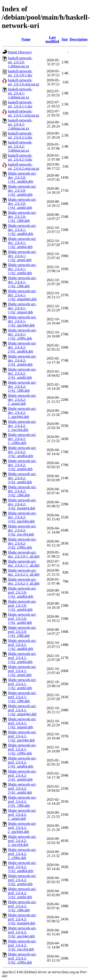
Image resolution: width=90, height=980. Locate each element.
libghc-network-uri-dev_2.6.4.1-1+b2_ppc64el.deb (22, 321)
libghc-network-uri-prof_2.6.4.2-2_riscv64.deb (22, 841)
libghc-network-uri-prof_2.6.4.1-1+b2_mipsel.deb (22, 723)
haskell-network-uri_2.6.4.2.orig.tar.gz (24, 166)
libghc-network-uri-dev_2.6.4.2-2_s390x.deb (22, 439)
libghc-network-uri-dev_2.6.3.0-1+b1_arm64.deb (22, 190)
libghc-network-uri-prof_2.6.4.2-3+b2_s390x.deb (22, 958)
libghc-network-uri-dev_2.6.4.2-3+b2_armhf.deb (22, 478)
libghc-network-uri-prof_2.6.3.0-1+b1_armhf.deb (22, 619)
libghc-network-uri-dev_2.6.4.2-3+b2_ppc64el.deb (22, 517)
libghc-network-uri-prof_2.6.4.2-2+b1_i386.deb (22, 801)
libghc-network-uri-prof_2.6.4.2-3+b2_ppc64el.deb (22, 932)
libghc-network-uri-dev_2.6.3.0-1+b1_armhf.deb (22, 204)
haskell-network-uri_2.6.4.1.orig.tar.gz (24, 113)
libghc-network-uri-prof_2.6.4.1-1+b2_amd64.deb (22, 645)
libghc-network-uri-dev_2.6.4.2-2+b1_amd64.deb (22, 347)
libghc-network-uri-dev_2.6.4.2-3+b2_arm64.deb (22, 465)
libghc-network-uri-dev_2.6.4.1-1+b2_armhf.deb (22, 269)
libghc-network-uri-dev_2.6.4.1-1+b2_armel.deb (22, 256)
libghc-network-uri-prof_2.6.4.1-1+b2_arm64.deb (22, 658)
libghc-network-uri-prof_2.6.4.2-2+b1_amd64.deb (22, 762)
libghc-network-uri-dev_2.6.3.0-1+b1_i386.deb (22, 217)
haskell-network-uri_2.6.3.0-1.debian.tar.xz (20, 62)
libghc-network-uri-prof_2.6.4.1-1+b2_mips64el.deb (22, 710)
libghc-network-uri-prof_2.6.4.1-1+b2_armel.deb (22, 671)
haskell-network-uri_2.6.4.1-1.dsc (20, 104)
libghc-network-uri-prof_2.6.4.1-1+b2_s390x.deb (22, 749)
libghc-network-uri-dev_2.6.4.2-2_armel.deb (22, 400)
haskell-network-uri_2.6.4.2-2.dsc (20, 135)
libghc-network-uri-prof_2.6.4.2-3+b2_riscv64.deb (22, 945)
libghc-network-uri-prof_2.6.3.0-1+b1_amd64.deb (22, 592)
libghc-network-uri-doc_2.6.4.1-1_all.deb (24, 563)
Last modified (52, 39)
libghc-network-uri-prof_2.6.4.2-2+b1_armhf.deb (22, 788)
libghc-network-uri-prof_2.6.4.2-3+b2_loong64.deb (22, 919)
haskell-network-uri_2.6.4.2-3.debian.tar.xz (20, 146)
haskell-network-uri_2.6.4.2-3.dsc (20, 157)
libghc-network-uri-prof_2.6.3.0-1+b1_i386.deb (22, 632)
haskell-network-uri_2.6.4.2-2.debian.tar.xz (20, 124)
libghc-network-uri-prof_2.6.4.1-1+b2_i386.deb (22, 697)
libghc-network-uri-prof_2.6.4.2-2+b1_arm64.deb (22, 775)
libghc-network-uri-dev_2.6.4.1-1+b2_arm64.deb (22, 243)
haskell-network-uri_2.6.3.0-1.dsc (20, 73)
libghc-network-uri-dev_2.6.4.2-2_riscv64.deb (22, 426)
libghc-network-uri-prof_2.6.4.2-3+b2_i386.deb (22, 906)
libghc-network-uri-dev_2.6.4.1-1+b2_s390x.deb (22, 334)
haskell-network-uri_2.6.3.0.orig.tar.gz (24, 82)
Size (65, 39)
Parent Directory (20, 52)
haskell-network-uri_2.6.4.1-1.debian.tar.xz (20, 93)
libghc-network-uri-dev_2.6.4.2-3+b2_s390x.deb (22, 543)
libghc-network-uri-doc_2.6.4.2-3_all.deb (24, 581)
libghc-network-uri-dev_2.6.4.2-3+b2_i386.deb (22, 491)
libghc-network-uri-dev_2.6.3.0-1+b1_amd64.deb (22, 177)
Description (79, 39)
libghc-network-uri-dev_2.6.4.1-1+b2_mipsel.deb (22, 308)
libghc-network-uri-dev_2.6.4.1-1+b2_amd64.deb (22, 230)
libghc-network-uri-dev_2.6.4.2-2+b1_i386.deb (22, 386)
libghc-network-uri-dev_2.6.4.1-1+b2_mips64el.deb (22, 295)
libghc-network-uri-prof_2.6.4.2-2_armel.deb (22, 815)
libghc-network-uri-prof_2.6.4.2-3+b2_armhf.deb (22, 893)
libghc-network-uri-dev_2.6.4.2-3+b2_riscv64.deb (22, 530)
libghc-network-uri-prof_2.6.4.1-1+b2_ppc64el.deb (22, 736)
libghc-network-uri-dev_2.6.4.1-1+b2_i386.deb (22, 282)
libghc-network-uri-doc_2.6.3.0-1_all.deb (24, 554)
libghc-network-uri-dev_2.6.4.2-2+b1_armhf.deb (22, 373)
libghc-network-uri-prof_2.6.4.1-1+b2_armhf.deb (22, 684)
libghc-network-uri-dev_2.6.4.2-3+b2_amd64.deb (22, 452)
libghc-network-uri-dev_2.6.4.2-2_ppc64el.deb (22, 413)
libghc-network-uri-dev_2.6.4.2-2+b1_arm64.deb (22, 360)
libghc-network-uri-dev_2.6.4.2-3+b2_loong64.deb (22, 504)
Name (26, 39)
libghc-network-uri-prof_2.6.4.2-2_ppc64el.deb (22, 828)
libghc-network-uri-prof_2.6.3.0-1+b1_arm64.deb (22, 605)
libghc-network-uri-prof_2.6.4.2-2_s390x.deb (22, 854)
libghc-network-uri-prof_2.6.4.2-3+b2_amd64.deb (22, 867)
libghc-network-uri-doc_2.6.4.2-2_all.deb (24, 572)
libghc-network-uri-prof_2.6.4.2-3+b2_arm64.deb (22, 880)
